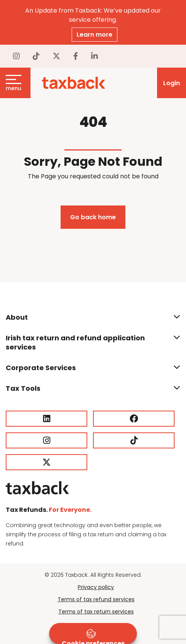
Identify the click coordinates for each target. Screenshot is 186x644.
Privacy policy (96, 587)
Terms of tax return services (96, 612)
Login (172, 83)
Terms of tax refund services (96, 599)
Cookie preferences (93, 637)
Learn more (95, 35)
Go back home (93, 217)
